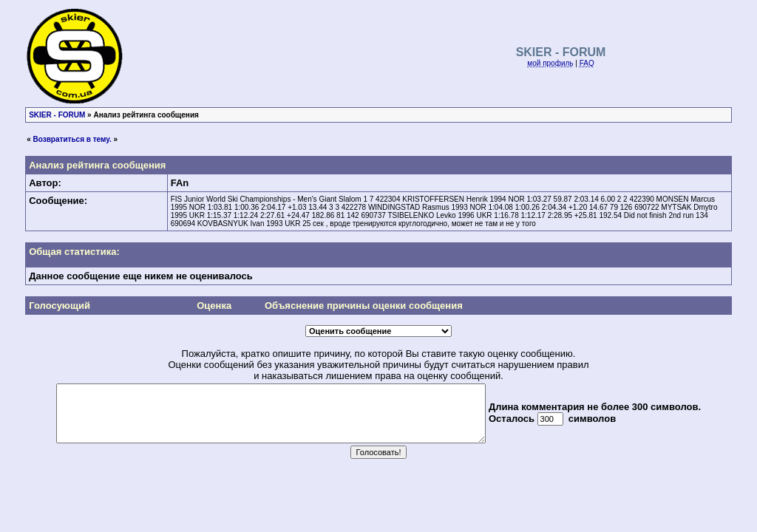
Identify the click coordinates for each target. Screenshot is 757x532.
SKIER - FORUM (57, 115)
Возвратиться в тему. (72, 139)
